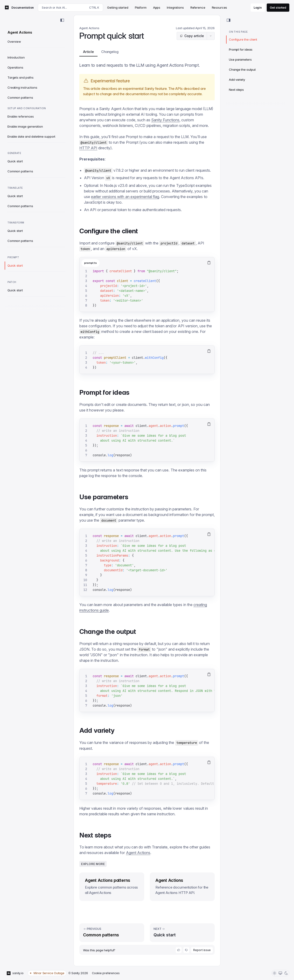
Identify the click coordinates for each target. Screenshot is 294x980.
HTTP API (88, 148)
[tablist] (141, 263)
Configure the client (243, 39)
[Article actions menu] (211, 36)
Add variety (237, 80)
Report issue (202, 950)
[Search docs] (70, 8)
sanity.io (15, 973)
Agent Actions (138, 853)
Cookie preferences (106, 973)
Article (88, 53)
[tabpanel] (147, 290)
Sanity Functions (165, 120)
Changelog (110, 52)
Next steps (236, 90)
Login (258, 7)
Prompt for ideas (241, 49)
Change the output (242, 70)
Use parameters (240, 59)
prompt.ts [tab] (91, 263)
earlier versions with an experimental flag (125, 197)
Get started (278, 7)
